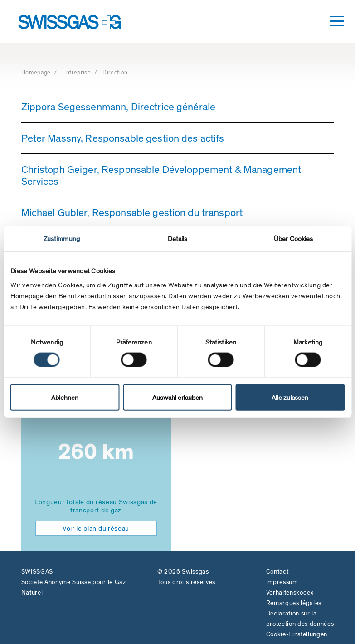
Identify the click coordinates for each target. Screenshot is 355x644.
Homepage (37, 73)
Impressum (282, 582)
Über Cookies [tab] (293, 238)
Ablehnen (65, 398)
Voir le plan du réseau (96, 528)
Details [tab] (178, 238)
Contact (277, 572)
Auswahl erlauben (177, 398)
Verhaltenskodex (290, 592)
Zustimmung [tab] (62, 238)
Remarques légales (294, 603)
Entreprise (77, 73)
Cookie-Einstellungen (297, 634)
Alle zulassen (290, 398)
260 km (96, 452)
